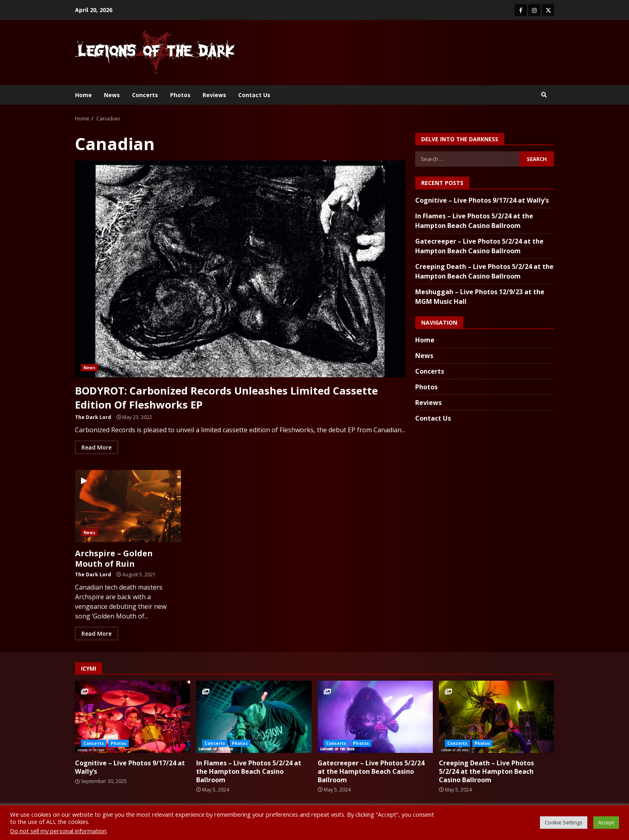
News (112, 95)
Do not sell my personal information (58, 831)
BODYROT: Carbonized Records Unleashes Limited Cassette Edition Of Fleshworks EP (240, 269)
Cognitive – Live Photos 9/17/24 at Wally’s (482, 200)
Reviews (214, 95)
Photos (180, 95)
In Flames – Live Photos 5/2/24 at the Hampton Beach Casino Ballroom (254, 717)
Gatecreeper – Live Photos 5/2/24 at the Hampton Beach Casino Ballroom (375, 717)
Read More (96, 447)
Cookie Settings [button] (564, 822)
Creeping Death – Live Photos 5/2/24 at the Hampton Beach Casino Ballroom (496, 717)
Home (83, 95)
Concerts (145, 95)
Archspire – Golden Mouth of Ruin (128, 506)
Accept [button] (606, 822)
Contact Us (254, 95)
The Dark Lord (93, 417)
